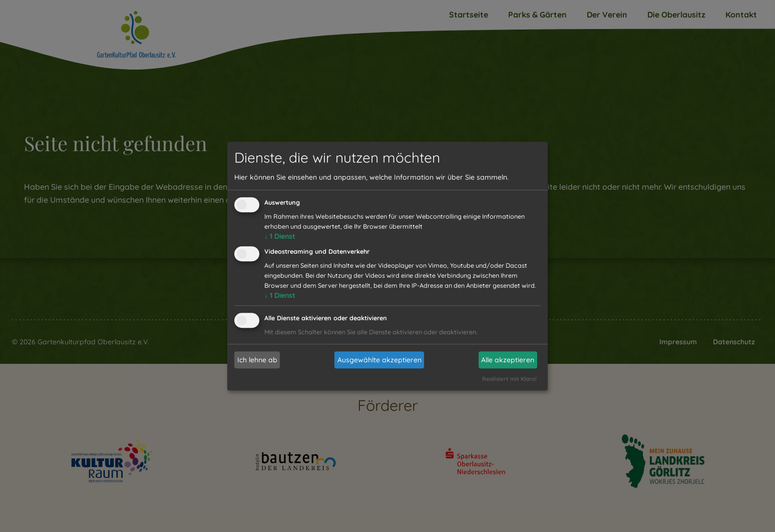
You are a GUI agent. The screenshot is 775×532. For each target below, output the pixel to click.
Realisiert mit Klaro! (509, 379)
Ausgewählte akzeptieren (379, 360)
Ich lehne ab (257, 360)
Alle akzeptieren (508, 360)
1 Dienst (280, 237)
